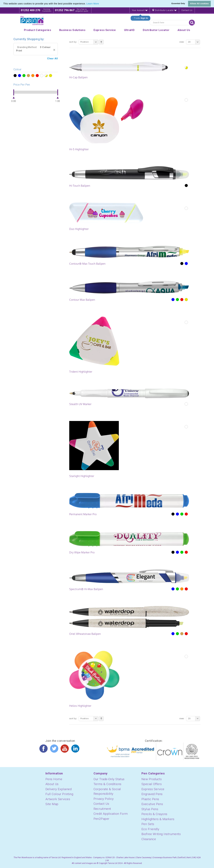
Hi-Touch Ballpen (80, 186)
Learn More (93, 4)
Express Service (153, 789)
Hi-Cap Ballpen (78, 77)
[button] (100, 4)
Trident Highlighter (81, 372)
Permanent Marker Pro (83, 514)
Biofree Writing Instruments (161, 834)
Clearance (149, 839)
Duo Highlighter (79, 229)
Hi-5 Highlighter (79, 149)
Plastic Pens (150, 799)
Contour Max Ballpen (82, 300)
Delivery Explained (59, 789)
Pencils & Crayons (154, 814)
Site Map (52, 804)
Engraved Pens (152, 794)
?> (15, 76)
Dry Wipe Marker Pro (82, 552)
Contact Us (187, 10)
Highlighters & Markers (158, 819)
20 (194, 42)
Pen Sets (148, 824)
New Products (152, 779)
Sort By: (73, 42)
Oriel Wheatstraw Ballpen (85, 634)
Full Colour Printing (59, 794)
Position (89, 42)
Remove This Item (54, 50)
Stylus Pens (150, 809)
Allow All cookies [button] (199, 4)
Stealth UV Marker (80, 404)
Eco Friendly (150, 829)
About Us (52, 784)
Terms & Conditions (107, 784)
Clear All (52, 59)
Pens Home (54, 779)
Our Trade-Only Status (109, 779)
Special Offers (152, 784)
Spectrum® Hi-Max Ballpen (86, 589)
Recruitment (102, 809)
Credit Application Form (111, 814)
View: (182, 42)
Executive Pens (152, 804)
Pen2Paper (102, 819)
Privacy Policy (104, 799)
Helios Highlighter (80, 706)
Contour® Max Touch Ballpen (87, 264)
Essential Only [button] (178, 3)
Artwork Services (58, 799)
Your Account (140, 10)
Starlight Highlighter (82, 476)
